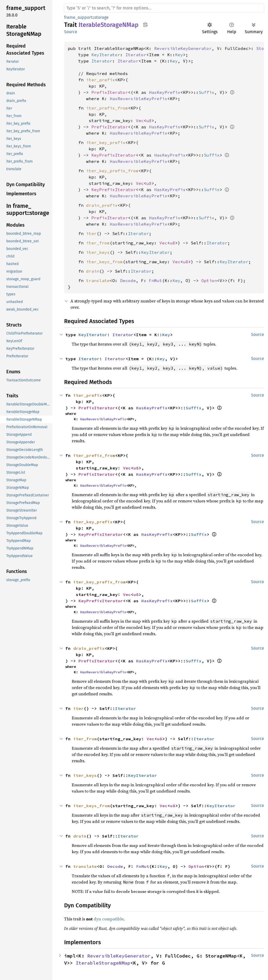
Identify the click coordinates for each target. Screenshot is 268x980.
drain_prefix (102, 205)
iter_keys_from (104, 262)
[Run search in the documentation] (164, 8)
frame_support (78, 17)
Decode (128, 280)
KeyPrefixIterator (114, 155)
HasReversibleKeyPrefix (138, 99)
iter (91, 233)
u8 (149, 121)
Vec (140, 121)
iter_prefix (100, 80)
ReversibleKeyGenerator (183, 48)
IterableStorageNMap (103, 963)
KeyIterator (106, 55)
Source (71, 32)
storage (102, 17)
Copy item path (145, 25)
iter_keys (98, 252)
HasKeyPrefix (165, 92)
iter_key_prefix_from (112, 171)
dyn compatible (109, 919)
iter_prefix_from (107, 108)
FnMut (155, 280)
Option (209, 280)
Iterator (136, 55)
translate (98, 280)
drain (93, 271)
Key (179, 55)
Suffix (206, 92)
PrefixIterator (110, 92)
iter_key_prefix (106, 142)
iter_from (98, 243)
